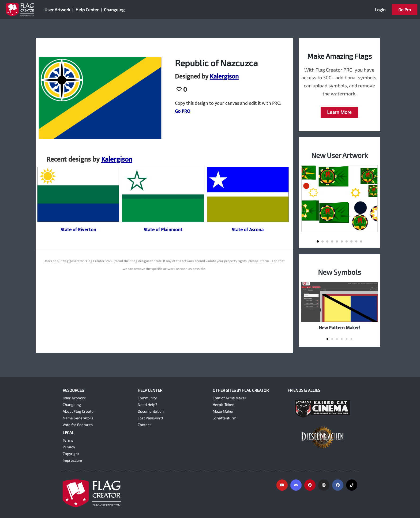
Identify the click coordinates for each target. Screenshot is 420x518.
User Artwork (57, 10)
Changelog (114, 10)
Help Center (87, 10)
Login (380, 10)
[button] (318, 241)
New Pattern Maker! (340, 328)
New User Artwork (340, 155)
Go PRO (183, 111)
